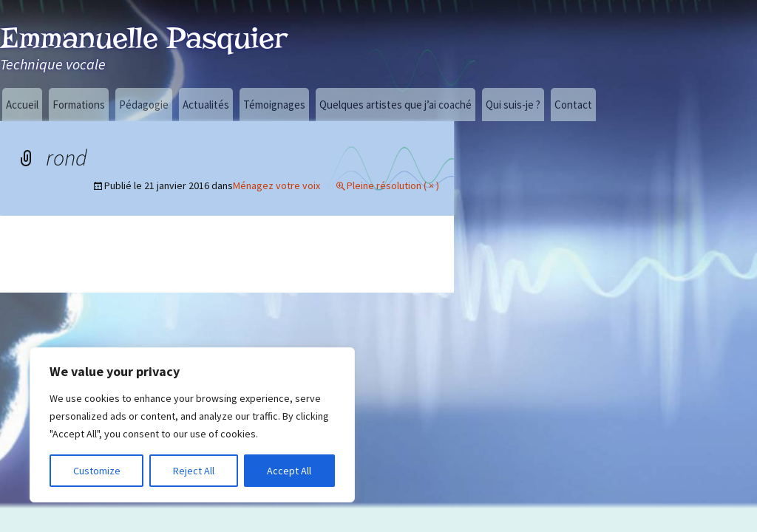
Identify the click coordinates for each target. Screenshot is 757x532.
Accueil (22, 105)
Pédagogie (144, 105)
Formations (79, 105)
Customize (97, 471)
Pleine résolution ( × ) (393, 185)
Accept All (289, 471)
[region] (192, 425)
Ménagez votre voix (276, 185)
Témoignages (274, 105)
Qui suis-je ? (513, 105)
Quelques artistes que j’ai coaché (396, 105)
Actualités (206, 105)
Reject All (194, 471)
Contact (573, 105)
